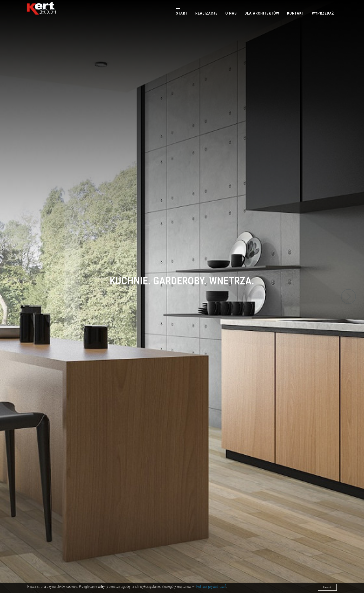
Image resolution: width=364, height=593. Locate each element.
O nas (231, 13)
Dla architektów (262, 13)
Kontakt (296, 13)
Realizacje (207, 13)
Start (182, 13)
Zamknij (327, 587)
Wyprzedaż (323, 13)
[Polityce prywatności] (211, 587)
